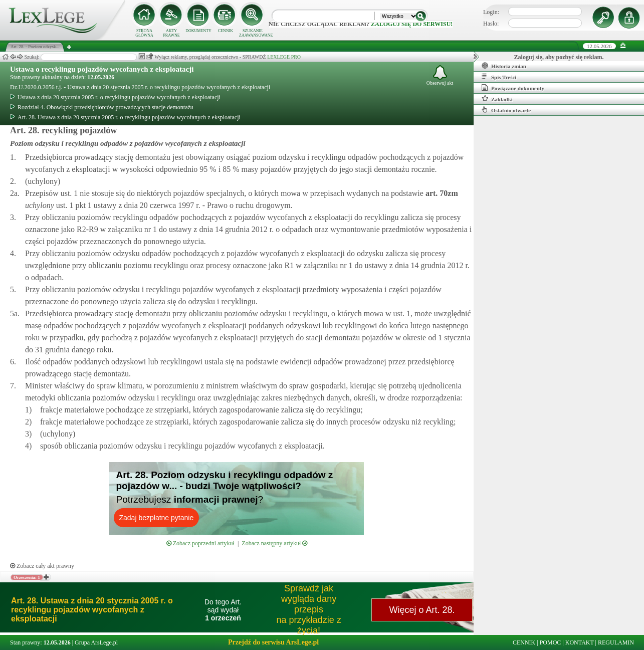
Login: (491, 12)
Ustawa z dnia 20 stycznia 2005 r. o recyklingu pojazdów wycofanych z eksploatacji (115, 97)
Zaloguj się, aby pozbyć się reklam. (559, 57)
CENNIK (226, 31)
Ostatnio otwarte (506, 110)
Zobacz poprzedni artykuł (200, 543)
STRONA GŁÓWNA (144, 33)
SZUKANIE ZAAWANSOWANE (253, 33)
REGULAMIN (616, 642)
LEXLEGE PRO (284, 57)
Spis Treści (499, 77)
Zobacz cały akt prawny (42, 566)
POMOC (551, 642)
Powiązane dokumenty (513, 88)
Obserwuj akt (440, 75)
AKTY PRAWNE (171, 33)
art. (441, 193)
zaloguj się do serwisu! (412, 24)
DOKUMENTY (198, 31)
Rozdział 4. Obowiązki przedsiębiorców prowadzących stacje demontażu (102, 107)
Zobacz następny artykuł (274, 543)
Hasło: (491, 24)
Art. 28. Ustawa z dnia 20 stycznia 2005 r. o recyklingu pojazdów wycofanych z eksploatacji (125, 117)
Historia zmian (504, 66)
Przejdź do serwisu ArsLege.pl (273, 642)
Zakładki (497, 99)
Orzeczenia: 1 (27, 577)
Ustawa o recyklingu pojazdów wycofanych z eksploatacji (102, 69)
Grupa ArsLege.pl (96, 642)
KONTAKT (580, 642)
